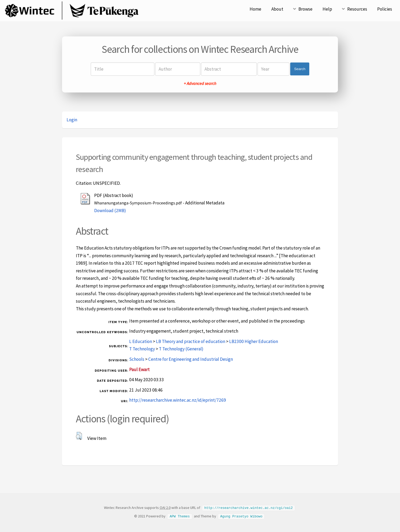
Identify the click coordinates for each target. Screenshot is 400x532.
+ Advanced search (200, 83)
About (277, 9)
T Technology (142, 349)
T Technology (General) (181, 349)
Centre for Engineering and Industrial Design (191, 359)
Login (72, 120)
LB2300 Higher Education (254, 341)
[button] (79, 436)
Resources (357, 9)
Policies (385, 9)
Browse (305, 9)
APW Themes (180, 516)
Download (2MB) (110, 211)
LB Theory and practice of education (191, 341)
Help (327, 9)
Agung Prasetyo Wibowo (241, 516)
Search (300, 69)
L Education (141, 341)
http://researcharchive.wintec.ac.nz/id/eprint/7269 (178, 400)
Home (255, 9)
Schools (137, 359)
